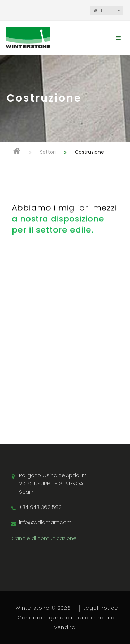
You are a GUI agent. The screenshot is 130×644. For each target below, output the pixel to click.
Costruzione (89, 152)
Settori (48, 152)
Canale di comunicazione (44, 538)
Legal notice (101, 608)
